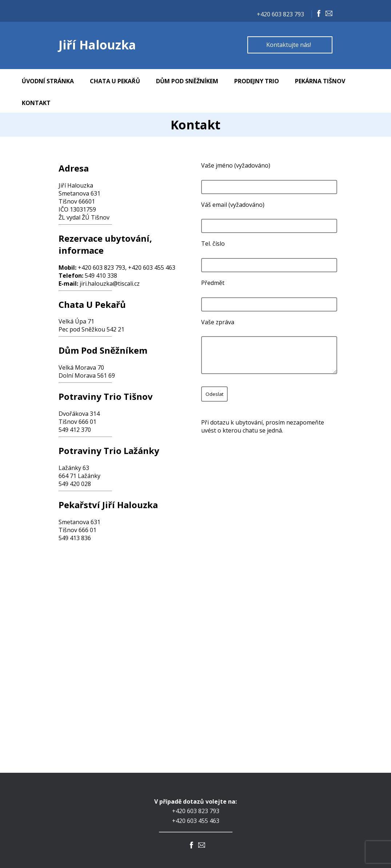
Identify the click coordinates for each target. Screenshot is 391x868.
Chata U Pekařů (115, 81)
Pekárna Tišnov (320, 81)
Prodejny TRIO (257, 81)
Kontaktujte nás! (289, 45)
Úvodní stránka (48, 81)
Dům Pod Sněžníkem (187, 81)
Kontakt (36, 103)
